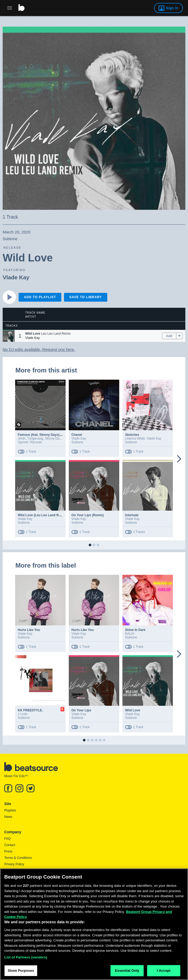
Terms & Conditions (18, 858)
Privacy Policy (14, 864)
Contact (10, 845)
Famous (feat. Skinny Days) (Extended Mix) (50, 435)
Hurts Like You (29, 630)
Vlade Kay (16, 277)
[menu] (179, 336)
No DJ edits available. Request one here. (39, 349)
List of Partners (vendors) (26, 957)
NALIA (130, 634)
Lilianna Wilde (135, 438)
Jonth (22, 438)
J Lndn (23, 714)
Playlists (10, 810)
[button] (9, 336)
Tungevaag (35, 438)
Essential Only (127, 971)
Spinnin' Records (30, 442)
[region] (94, 924)
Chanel (77, 435)
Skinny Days (54, 438)
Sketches (132, 435)
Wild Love (133, 710)
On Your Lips (81, 710)
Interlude (132, 515)
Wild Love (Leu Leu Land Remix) (42, 515)
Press (8, 851)
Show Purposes (21, 971)
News (8, 817)
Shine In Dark (135, 630)
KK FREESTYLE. (30, 710)
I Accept (164, 971)
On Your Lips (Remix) (88, 515)
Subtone (77, 442)
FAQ (7, 839)
